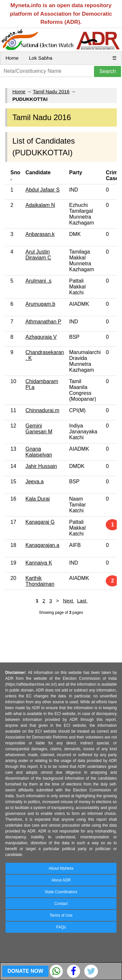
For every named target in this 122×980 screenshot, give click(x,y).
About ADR (61, 880)
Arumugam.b (40, 304)
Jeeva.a (34, 482)
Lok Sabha (41, 58)
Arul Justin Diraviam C (38, 255)
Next (69, 601)
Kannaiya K (39, 563)
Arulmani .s (38, 281)
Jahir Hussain (41, 466)
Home (12, 58)
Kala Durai (38, 499)
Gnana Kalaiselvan (39, 452)
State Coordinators (61, 892)
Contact (61, 904)
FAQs (61, 927)
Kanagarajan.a (42, 545)
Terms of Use (61, 915)
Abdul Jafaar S (42, 190)
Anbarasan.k (40, 234)
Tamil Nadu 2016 (51, 92)
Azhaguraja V (41, 337)
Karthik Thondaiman (40, 581)
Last (82, 601)
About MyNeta (61, 868)
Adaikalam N (40, 205)
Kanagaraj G (40, 522)
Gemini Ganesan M (39, 429)
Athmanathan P (43, 322)
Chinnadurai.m (42, 410)
